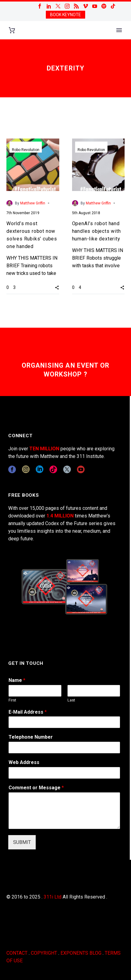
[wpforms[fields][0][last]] (94, 691)
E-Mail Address (28, 712)
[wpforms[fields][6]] (64, 748)
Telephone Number (31, 737)
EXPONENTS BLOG (81, 953)
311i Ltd (53, 897)
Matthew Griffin (33, 203)
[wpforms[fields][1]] (64, 722)
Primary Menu (119, 30)
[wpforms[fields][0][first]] (35, 691)
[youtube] (81, 469)
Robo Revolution (26, 150)
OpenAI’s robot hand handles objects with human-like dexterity (96, 231)
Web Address (24, 762)
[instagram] (26, 469)
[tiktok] (53, 469)
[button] (57, 287)
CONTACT (17, 953)
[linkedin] (40, 469)
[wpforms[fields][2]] (64, 811)
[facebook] (12, 469)
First (12, 700)
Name (17, 680)
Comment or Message (36, 788)
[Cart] (12, 30)
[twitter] (67, 469)
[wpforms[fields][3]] (64, 773)
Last (71, 700)
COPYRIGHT (44, 953)
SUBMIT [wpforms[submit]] (22, 842)
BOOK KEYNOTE (65, 15)
